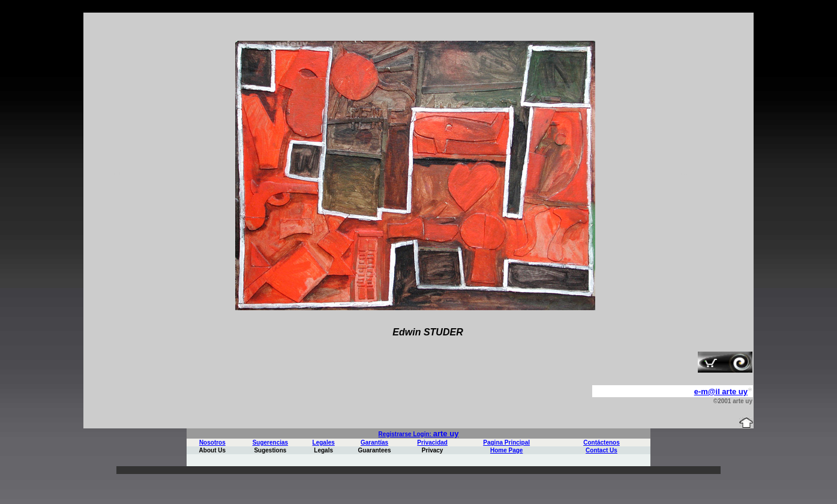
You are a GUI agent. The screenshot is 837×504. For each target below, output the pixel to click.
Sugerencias (270, 442)
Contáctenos (601, 442)
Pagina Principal (506, 442)
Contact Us (601, 450)
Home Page (506, 450)
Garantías (374, 442)
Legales (324, 442)
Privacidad (432, 442)
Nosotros (212, 442)
